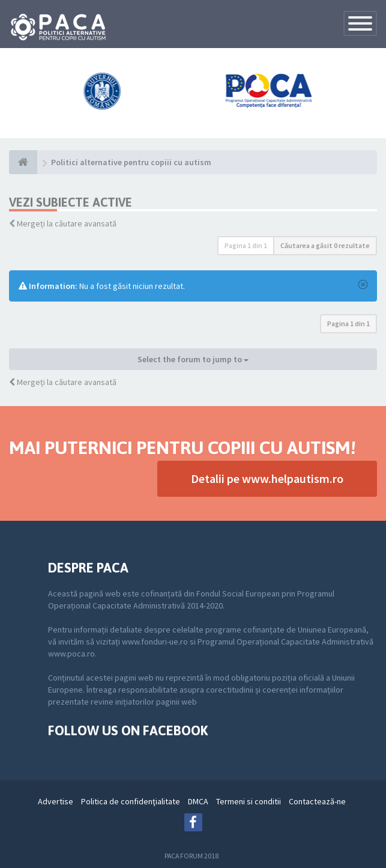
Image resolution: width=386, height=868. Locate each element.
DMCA (198, 801)
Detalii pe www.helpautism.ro (267, 478)
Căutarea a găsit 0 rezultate (325, 245)
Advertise (56, 801)
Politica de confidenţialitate (131, 801)
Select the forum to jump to (193, 359)
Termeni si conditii (249, 801)
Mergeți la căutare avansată (67, 223)
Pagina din (246, 245)
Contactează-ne (317, 801)
